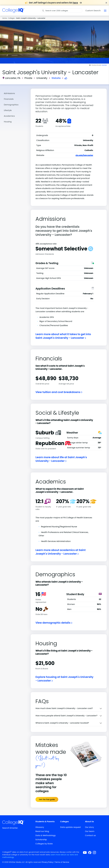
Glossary (40, 827)
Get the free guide (47, 799)
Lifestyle (8, 110)
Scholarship (41, 840)
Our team (90, 831)
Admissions (9, 93)
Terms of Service (62, 862)
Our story (89, 827)
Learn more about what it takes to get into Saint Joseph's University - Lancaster (63, 336)
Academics (9, 116)
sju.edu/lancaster (84, 155)
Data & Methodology (46, 835)
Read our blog (42, 831)
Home (5, 18)
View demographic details (54, 623)
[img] (13, 12)
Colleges (11, 18)
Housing (8, 122)
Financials (9, 99)
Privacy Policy (47, 862)
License (104, 65)
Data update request (70, 827)
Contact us (90, 835)
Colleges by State (44, 844)
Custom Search (93, 11)
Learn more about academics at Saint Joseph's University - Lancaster (61, 552)
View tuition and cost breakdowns (59, 392)
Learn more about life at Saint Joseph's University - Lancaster (61, 459)
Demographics (11, 105)
